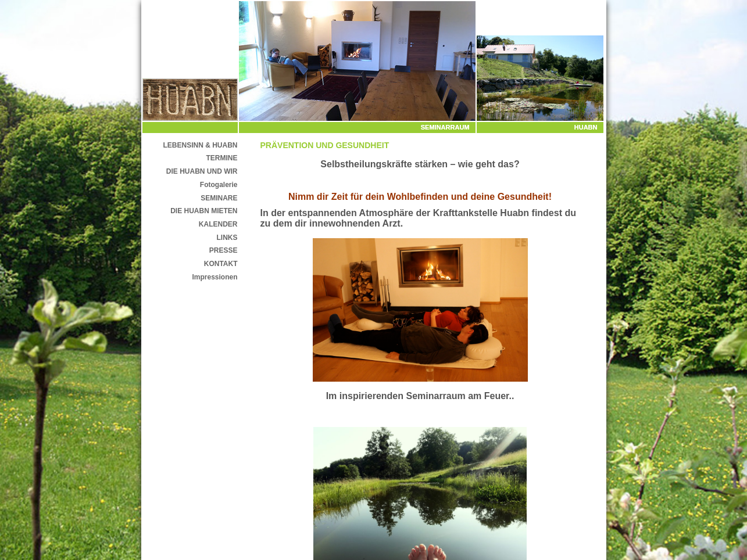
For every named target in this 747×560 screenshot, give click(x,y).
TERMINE (222, 158)
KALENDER (218, 224)
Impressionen (215, 277)
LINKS (227, 238)
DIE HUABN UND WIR (202, 171)
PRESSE (224, 250)
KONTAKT (221, 264)
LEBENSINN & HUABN (200, 145)
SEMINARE (219, 198)
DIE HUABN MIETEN (204, 211)
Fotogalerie (219, 185)
